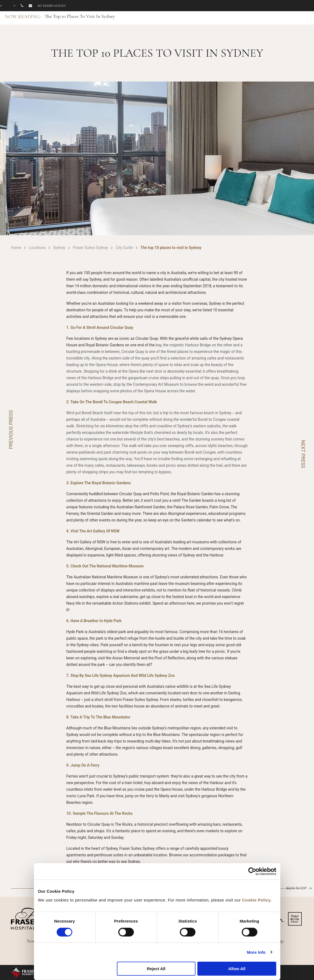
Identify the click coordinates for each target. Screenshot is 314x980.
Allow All (237, 969)
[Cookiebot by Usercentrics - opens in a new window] (252, 871)
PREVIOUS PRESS (11, 430)
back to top (299, 888)
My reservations (52, 6)
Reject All (156, 969)
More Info (256, 952)
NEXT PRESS (303, 454)
